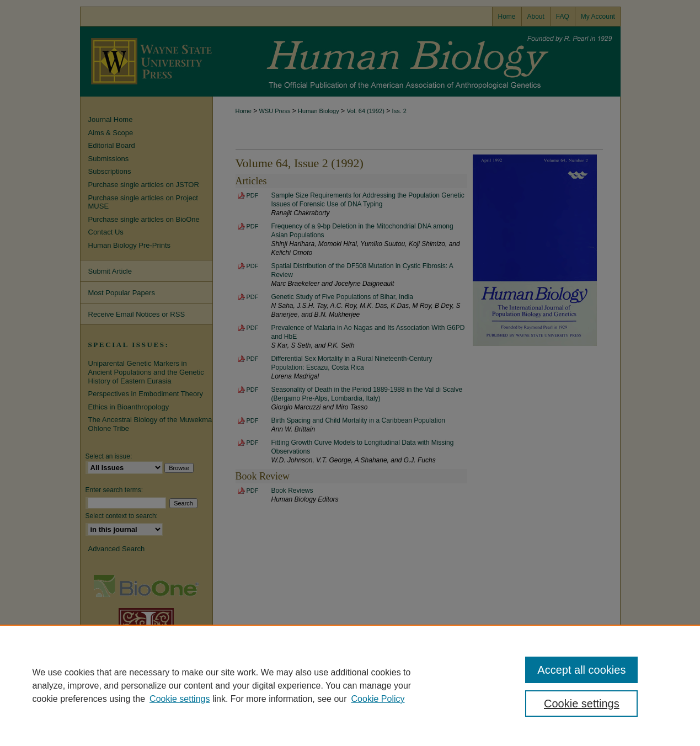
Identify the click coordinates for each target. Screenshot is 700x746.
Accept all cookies (581, 670)
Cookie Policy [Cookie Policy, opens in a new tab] (378, 699)
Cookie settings (180, 699)
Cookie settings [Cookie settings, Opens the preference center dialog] (582, 704)
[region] (350, 685)
